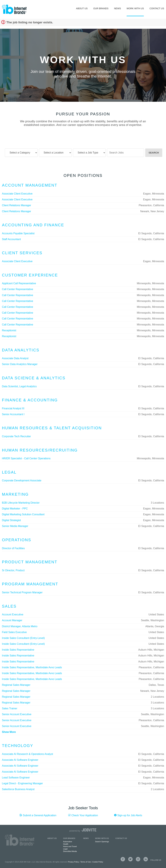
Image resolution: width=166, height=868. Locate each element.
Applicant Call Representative (19, 283)
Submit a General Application (38, 815)
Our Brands (101, 8)
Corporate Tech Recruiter (16, 436)
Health (66, 844)
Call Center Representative (18, 289)
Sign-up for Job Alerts (128, 815)
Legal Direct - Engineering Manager (22, 783)
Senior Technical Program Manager (22, 592)
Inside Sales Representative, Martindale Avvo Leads (32, 667)
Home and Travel (70, 846)
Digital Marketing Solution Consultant (23, 514)
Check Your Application (83, 815)
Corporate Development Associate (22, 480)
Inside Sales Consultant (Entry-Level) (23, 638)
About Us (82, 8)
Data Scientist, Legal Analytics (19, 386)
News (118, 8)
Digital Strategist (11, 520)
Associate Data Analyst (15, 358)
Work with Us (102, 838)
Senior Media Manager (15, 526)
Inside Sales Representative (18, 650)
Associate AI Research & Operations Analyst (27, 754)
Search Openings (102, 842)
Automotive (68, 842)
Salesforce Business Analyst (18, 789)
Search (154, 153)
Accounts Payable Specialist (18, 233)
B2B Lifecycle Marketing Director (21, 503)
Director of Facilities (13, 548)
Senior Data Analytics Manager (20, 364)
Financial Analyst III (13, 408)
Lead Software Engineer (16, 778)
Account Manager (12, 620)
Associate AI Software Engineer (20, 760)
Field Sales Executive (14, 632)
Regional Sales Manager (16, 685)
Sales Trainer (10, 708)
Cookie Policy (98, 862)
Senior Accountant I (13, 414)
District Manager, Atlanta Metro (20, 626)
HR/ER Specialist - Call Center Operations (26, 458)
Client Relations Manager (17, 205)
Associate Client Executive (17, 194)
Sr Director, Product (13, 570)
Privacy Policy (73, 862)
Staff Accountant (11, 239)
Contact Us (157, 8)
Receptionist (9, 330)
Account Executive (13, 614)
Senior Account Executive (17, 714)
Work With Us (135, 8)
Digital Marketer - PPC (15, 509)
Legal (65, 849)
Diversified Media (70, 851)
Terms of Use (86, 862)
